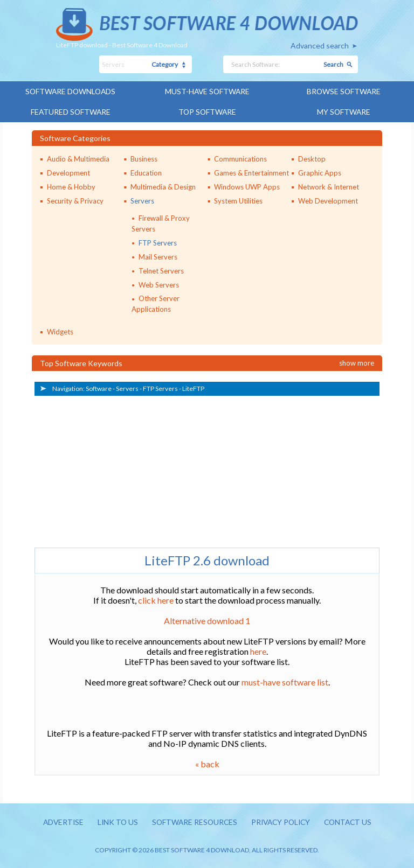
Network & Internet (329, 186)
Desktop (312, 158)
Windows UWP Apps (247, 186)
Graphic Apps (320, 172)
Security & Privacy (75, 200)
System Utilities (238, 200)
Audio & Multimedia (78, 158)
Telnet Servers (161, 270)
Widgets (60, 331)
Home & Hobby (71, 186)
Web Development (328, 200)
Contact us (352, 822)
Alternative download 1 (207, 620)
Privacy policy (282, 822)
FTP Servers (158, 242)
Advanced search (320, 45)
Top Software (207, 111)
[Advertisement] (115, 469)
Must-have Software (207, 91)
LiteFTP (193, 388)
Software (99, 388)
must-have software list (285, 681)
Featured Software (70, 111)
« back (207, 763)
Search (333, 64)
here (258, 651)
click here (156, 600)
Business (144, 158)
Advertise (59, 822)
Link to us (115, 822)
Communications (240, 158)
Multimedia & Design (163, 186)
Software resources (193, 822)
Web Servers (159, 284)
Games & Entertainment (251, 172)
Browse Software (343, 91)
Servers (142, 200)
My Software (344, 111)
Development (68, 172)
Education (146, 172)
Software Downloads (71, 91)
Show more (357, 362)
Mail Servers (158, 256)
